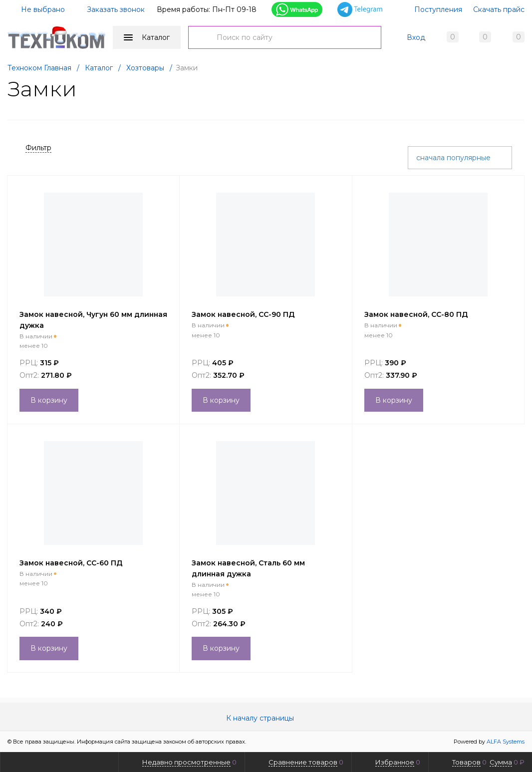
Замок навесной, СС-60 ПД (71, 563)
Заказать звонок (116, 9)
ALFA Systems (506, 742)
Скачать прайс (499, 9)
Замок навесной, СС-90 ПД (243, 314)
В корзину (49, 400)
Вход (416, 37)
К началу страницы (266, 718)
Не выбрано (37, 9)
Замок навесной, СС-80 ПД (416, 314)
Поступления (438, 9)
